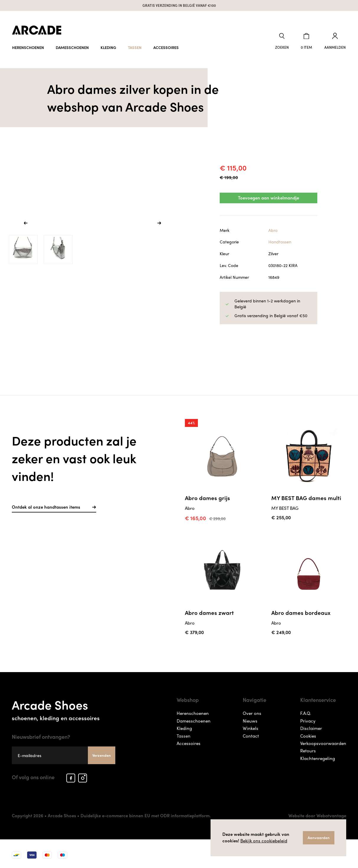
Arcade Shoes (64, 706)
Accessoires (166, 46)
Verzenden (102, 753)
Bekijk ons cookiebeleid (264, 841)
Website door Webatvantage (317, 813)
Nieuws (250, 718)
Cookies (308, 733)
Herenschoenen (28, 46)
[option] (92, 222)
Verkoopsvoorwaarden (323, 741)
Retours (308, 748)
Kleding (108, 46)
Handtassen (280, 240)
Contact (251, 733)
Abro (273, 228)
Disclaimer (311, 726)
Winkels (251, 726)
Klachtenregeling (318, 756)
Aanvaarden (319, 837)
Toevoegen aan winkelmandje (268, 196)
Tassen (135, 46)
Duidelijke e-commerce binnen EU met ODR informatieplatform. (146, 813)
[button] (283, 41)
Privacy (308, 718)
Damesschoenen (72, 46)
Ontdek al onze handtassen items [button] (54, 505)
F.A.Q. (306, 711)
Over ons (252, 711)
